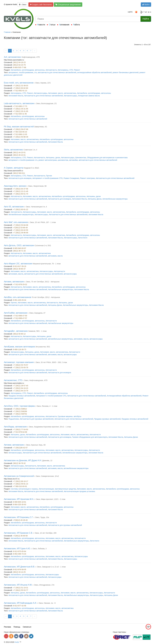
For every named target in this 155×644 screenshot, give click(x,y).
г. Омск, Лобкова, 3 (39, 549)
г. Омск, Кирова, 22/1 (42, 83)
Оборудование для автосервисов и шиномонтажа (107, 158)
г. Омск (23, 5)
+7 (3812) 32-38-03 (21, 86)
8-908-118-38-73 (20, 349)
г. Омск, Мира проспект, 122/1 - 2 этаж (50, 499)
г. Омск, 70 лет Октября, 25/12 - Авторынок (42, 282)
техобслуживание (26, 72)
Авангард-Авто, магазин (15, 186)
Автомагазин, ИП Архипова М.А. (19, 499)
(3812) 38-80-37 (19, 269)
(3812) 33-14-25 (19, 572)
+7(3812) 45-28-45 (20, 520)
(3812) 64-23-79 (19, 65)
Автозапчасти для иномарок (20, 178)
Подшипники (14, 419)
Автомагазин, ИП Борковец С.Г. (19, 517)
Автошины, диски (53, 158)
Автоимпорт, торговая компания (19, 362)
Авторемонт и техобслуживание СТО (48, 178)
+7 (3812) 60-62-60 (21, 88)
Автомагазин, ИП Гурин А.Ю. (17, 549)
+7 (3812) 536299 (20, 411)
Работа (76, 25)
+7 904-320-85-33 (20, 132)
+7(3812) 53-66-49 (20, 228)
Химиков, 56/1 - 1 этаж (37, 331)
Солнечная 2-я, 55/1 (43, 246)
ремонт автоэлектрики (48, 160)
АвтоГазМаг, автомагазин (16, 313)
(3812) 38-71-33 (19, 251)
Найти (146, 19)
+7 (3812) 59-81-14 (21, 484)
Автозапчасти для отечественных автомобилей (43, 96)
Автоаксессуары (41, 93)
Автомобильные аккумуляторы (115, 199)
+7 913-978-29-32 (20, 284)
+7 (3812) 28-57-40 (21, 386)
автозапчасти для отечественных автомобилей (57, 72)
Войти (146, 5)
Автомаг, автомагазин (14, 445)
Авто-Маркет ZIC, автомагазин (18, 264)
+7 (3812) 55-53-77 (21, 590)
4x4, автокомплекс (13, 57)
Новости (41, 25)
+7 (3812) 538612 (20, 409)
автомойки (73, 160)
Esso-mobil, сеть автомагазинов (19, 83)
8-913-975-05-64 (20, 551)
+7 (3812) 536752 (20, 414)
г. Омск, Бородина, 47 (37, 313)
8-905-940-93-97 (20, 248)
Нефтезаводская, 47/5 (31, 57)
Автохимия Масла (16, 96)
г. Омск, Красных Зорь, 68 (35, 445)
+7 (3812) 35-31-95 (21, 109)
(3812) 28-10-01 (19, 155)
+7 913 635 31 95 (20, 114)
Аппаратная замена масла (89, 96)
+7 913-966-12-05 (20, 134)
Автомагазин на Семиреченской (19, 476)
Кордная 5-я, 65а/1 (32, 168)
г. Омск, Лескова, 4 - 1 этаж (46, 406)
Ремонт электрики (87, 178)
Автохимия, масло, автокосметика (62, 93)
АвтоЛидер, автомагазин (15, 427)
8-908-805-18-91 (20, 502)
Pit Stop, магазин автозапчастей (19, 127)
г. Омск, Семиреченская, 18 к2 (47, 476)
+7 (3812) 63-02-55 (21, 230)
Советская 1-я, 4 (30, 150)
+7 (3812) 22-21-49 (21, 191)
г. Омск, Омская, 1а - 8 (46, 603)
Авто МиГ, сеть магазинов (16, 222)
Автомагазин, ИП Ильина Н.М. (18, 585)
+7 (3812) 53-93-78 (21, 367)
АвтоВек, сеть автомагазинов (18, 297)
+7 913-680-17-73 (20, 106)
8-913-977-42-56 (20, 606)
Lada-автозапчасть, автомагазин (19, 103)
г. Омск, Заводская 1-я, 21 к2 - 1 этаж (51, 567)
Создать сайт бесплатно (41, 5)
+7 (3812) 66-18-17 (21, 481)
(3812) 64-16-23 (19, 62)
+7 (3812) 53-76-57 (21, 365)
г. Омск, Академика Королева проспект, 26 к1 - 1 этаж (49, 427)
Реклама (7, 627)
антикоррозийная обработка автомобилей (94, 72)
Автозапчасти (51, 70)
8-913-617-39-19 (20, 266)
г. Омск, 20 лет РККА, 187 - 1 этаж (42, 222)
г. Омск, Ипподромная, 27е (43, 585)
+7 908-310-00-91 (20, 486)
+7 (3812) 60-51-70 (21, 194)
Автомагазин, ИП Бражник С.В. (18, 533)
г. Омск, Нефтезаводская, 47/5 (35, 380)
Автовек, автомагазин (14, 282)
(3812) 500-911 (19, 173)
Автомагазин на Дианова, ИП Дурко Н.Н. (23, 460)
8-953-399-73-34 (20, 554)
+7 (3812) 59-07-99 (21, 129)
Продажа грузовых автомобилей (107, 419)
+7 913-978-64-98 (20, 432)
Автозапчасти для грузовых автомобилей (37, 419)
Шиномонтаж (81, 158)
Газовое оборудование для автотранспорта (90, 437)
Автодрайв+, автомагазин (16, 331)
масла (60, 256)
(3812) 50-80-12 (19, 334)
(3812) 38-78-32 (19, 463)
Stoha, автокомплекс (14, 150)
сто (36, 72)
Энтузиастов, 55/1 (43, 347)
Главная (7, 32)
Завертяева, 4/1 (41, 127)
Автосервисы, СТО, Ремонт (69, 70)
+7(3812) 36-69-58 (20, 536)
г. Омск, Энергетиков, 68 (37, 186)
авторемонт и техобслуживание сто (23, 160)
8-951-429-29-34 (20, 300)
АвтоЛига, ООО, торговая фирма (19, 406)
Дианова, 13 (47, 461)
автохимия (52, 256)
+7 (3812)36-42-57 (20, 448)
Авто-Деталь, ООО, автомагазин (19, 245)
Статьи (52, 25)
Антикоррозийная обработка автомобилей (124, 396)
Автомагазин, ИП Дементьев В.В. (19, 567)
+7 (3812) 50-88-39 (21, 137)
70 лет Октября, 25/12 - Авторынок (46, 297)
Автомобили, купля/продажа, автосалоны (28, 70)
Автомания (64, 25)
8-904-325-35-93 (20, 504)
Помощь (17, 627)
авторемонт (13, 72)
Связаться (27, 627)
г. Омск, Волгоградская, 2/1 (46, 103)
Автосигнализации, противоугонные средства (57, 489)
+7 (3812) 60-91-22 (21, 209)
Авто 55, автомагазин (14, 207)
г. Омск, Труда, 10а (41, 517)
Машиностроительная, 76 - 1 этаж (47, 264)
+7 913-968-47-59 (20, 316)
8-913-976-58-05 (20, 570)
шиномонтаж (63, 160)
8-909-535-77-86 (20, 67)
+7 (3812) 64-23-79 (21, 391)
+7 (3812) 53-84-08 (21, 225)
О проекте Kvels (10, 4)
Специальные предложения (68, 5)
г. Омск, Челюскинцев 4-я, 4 (36, 207)
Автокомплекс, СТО (13, 380)
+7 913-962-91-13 (20, 91)
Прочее (49, 176)
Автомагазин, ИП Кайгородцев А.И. (20, 603)
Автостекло (83, 238)
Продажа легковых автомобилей (22, 396)
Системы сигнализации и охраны (24, 489)
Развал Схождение (71, 178)
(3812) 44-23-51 (19, 152)
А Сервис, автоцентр (14, 168)
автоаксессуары (70, 274)
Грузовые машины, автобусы (70, 416)
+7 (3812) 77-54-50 (21, 430)
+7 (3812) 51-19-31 (21, 588)
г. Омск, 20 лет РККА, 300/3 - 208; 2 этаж (51, 362)
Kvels (17, 642)
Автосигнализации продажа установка (79, 491)
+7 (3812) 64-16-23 (21, 388)
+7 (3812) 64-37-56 (21, 189)
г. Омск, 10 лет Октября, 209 (45, 533)
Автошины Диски (95, 199)
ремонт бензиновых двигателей (126, 72)
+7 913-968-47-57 (20, 318)
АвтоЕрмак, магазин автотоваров (19, 347)
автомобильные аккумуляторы (60, 339)
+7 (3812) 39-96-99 (21, 233)
